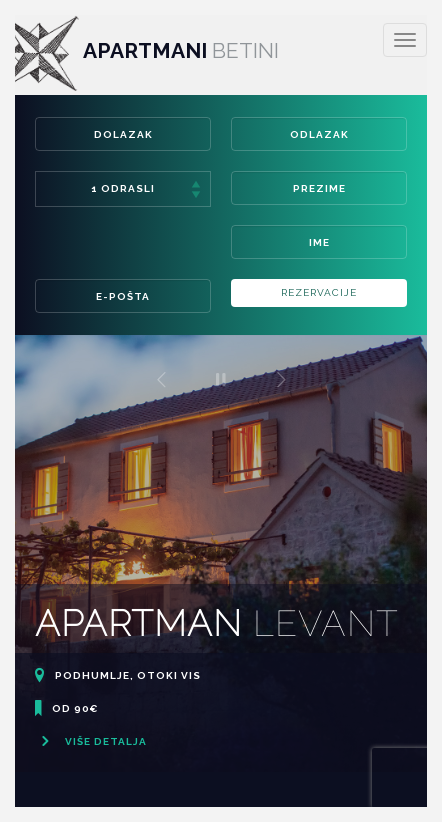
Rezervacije (319, 292)
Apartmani (139, 50)
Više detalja (91, 741)
